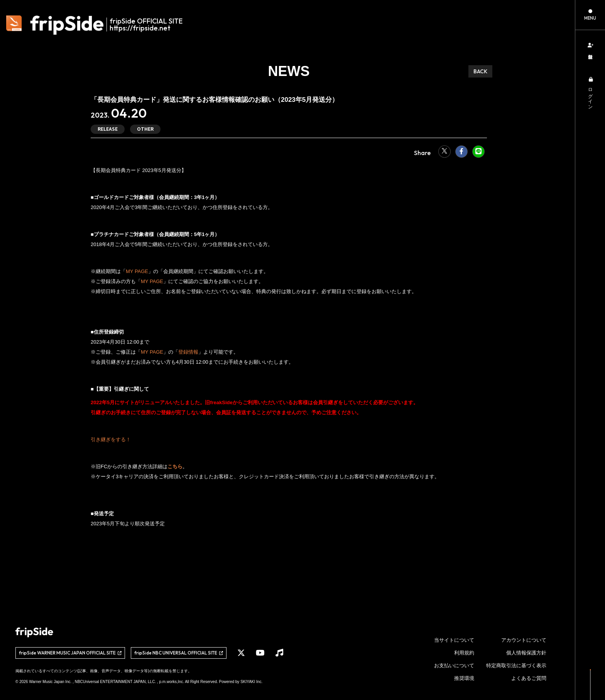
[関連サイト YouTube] (260, 653)
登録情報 (188, 352)
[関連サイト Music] (279, 653)
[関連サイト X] (241, 653)
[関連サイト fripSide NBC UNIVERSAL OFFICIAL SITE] (179, 653)
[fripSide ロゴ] (99, 25)
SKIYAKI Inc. (251, 682)
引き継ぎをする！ (111, 439)
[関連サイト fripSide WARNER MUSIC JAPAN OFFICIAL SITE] (70, 653)
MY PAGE (137, 271)
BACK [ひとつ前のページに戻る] (480, 71)
